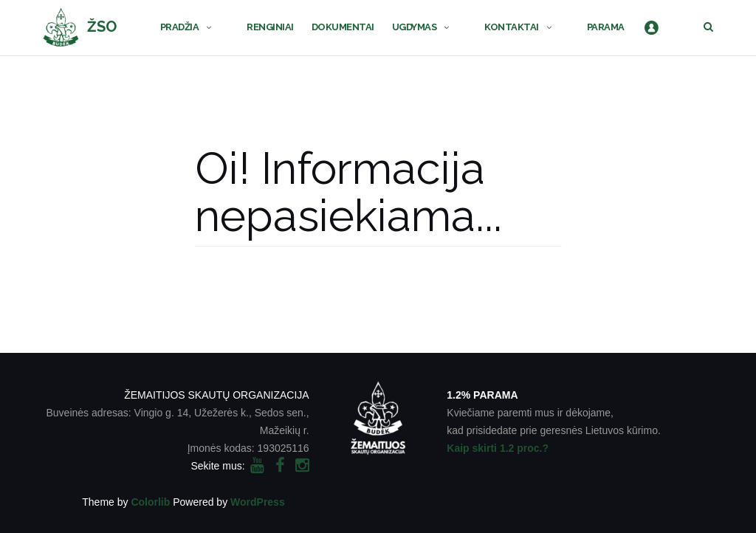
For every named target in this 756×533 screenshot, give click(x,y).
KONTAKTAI (512, 27)
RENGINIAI (270, 27)
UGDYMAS (415, 27)
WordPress (258, 502)
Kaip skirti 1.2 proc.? (498, 448)
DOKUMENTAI (343, 27)
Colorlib (150, 502)
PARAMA (606, 27)
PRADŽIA (180, 27)
